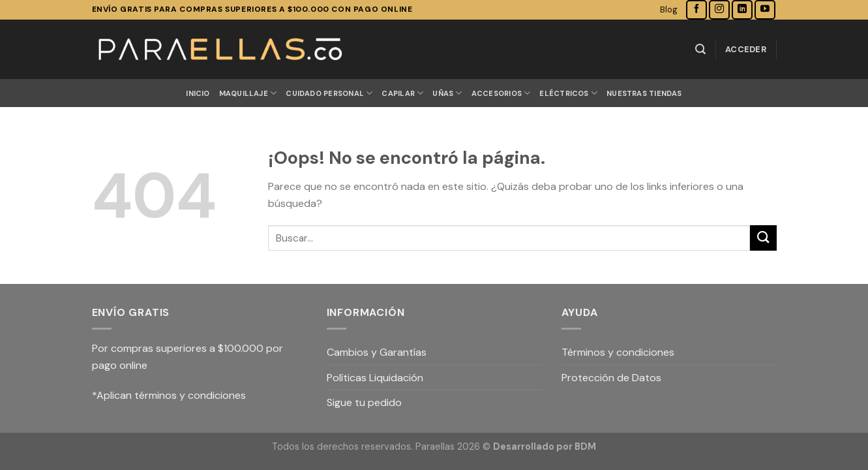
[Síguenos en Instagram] (719, 9)
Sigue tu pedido (364, 402)
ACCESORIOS (501, 93)
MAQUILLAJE (248, 93)
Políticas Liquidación (375, 378)
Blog (669, 9)
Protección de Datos (611, 378)
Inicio (198, 93)
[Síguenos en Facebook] (696, 9)
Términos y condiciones (618, 352)
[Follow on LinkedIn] (742, 9)
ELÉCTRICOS (568, 93)
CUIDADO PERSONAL (329, 93)
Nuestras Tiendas (644, 93)
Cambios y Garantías (377, 352)
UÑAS (447, 93)
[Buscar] (700, 49)
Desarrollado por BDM (545, 446)
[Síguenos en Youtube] (765, 9)
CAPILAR (402, 93)
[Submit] (763, 238)
